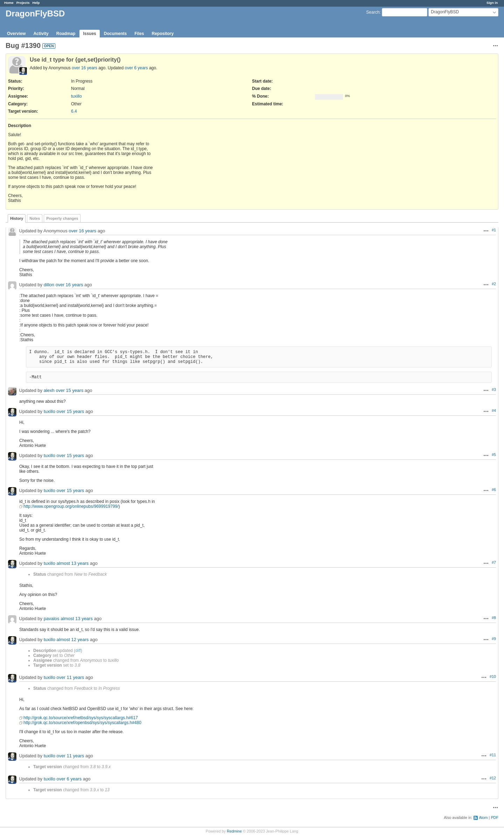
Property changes (62, 218)
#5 (494, 455)
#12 (493, 778)
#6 (494, 490)
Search (373, 12)
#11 (493, 755)
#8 (494, 618)
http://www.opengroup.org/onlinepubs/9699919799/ (71, 506)
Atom (483, 818)
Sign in (492, 3)
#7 (494, 562)
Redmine (234, 831)
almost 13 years (73, 564)
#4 (494, 411)
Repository (163, 34)
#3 (494, 390)
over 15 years (69, 391)
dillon (49, 285)
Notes (35, 218)
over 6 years (136, 68)
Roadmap (66, 34)
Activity (41, 34)
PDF (495, 818)
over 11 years (71, 678)
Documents (115, 34)
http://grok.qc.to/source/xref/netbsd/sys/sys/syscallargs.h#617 (81, 718)
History (17, 218)
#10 (493, 676)
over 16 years (85, 68)
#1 (494, 230)
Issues (89, 34)
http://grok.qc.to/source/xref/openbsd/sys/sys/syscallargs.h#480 (82, 723)
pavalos (52, 619)
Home (9, 3)
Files (139, 34)
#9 (494, 639)
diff (78, 651)
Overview (16, 34)
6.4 (74, 111)
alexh (49, 391)
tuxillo (76, 96)
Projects (23, 3)
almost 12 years (73, 640)
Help (36, 3)
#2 (494, 284)
